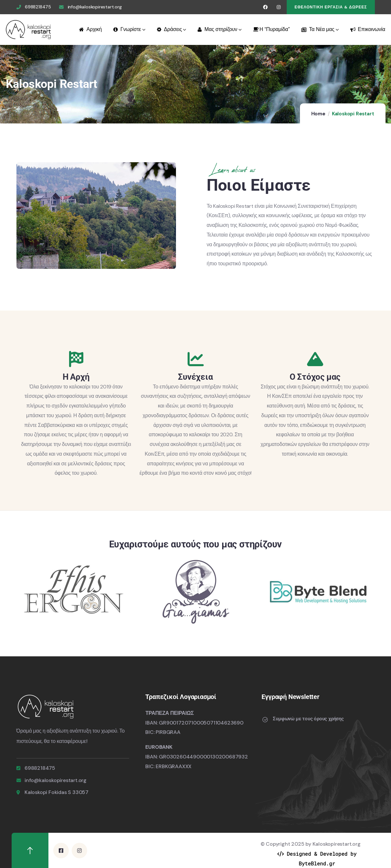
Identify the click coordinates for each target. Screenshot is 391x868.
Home (318, 114)
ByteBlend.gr (317, 863)
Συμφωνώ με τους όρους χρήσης (308, 719)
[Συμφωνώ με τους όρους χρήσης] (265, 720)
